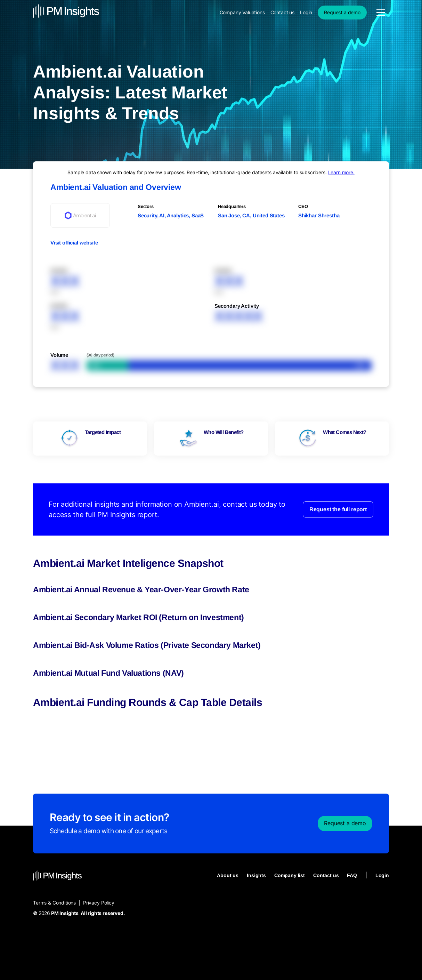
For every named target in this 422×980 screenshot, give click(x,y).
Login (306, 12)
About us (228, 875)
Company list (290, 875)
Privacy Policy (99, 903)
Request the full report (338, 509)
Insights (256, 875)
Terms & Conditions (54, 903)
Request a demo (342, 12)
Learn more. (341, 172)
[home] (66, 12)
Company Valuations (242, 12)
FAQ (352, 875)
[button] (381, 13)
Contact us (282, 12)
